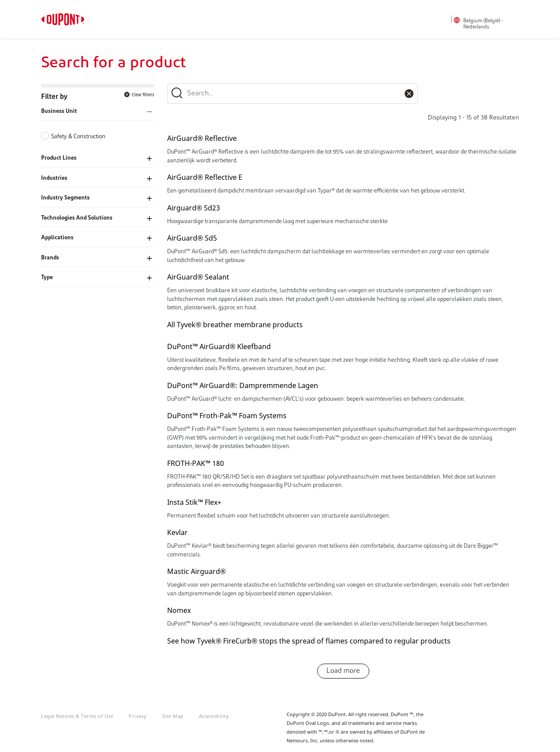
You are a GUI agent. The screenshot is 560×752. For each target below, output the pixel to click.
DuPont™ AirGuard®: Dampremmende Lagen (243, 385)
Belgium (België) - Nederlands (483, 24)
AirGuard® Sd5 (192, 238)
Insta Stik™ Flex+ (194, 502)
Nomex (179, 610)
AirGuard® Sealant (198, 277)
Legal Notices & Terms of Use (77, 716)
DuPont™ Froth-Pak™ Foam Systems (227, 416)
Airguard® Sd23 (194, 208)
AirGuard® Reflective (202, 138)
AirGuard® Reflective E (205, 177)
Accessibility (214, 716)
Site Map (173, 716)
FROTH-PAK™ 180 (196, 463)
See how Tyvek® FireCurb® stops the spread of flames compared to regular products (309, 641)
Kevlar (177, 532)
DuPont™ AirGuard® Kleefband (219, 346)
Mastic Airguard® (196, 571)
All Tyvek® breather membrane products (235, 325)
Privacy (138, 716)
